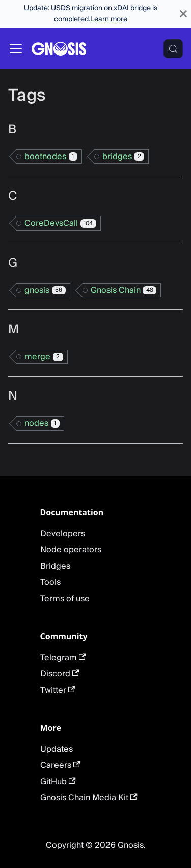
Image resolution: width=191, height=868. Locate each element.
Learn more (109, 19)
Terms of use (65, 599)
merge (44, 357)
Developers (63, 534)
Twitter (58, 690)
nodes (42, 423)
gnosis (45, 290)
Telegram (63, 658)
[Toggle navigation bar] (16, 49)
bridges (124, 157)
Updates (57, 749)
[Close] (183, 14)
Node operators (71, 550)
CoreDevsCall (60, 223)
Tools (50, 582)
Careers (60, 765)
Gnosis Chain (124, 290)
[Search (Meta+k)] (173, 49)
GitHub (58, 782)
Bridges (55, 566)
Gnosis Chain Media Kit (89, 798)
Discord (60, 674)
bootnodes (51, 157)
